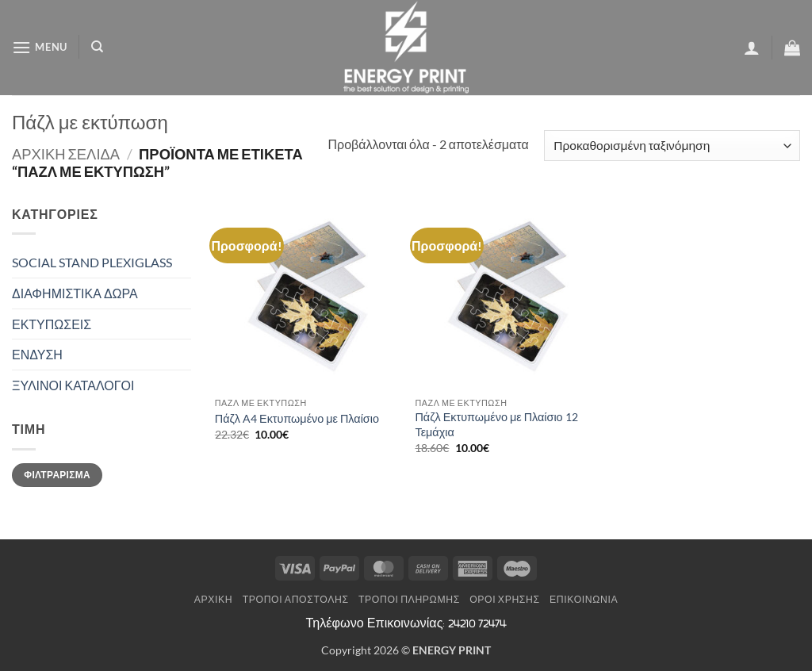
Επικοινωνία (584, 599)
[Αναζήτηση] (97, 47)
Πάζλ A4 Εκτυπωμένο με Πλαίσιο (297, 418)
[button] (40, 47)
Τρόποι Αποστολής (296, 599)
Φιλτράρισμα (57, 475)
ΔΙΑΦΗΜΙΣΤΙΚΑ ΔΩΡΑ (75, 293)
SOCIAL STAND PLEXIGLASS (92, 262)
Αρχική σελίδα (66, 154)
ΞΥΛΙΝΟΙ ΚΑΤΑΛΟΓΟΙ (73, 385)
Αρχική (214, 599)
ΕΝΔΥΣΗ (37, 354)
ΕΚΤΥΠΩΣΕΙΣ (52, 324)
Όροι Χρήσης (504, 599)
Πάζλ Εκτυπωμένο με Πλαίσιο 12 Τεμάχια (496, 424)
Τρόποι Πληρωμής (409, 599)
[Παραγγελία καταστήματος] (672, 146)
